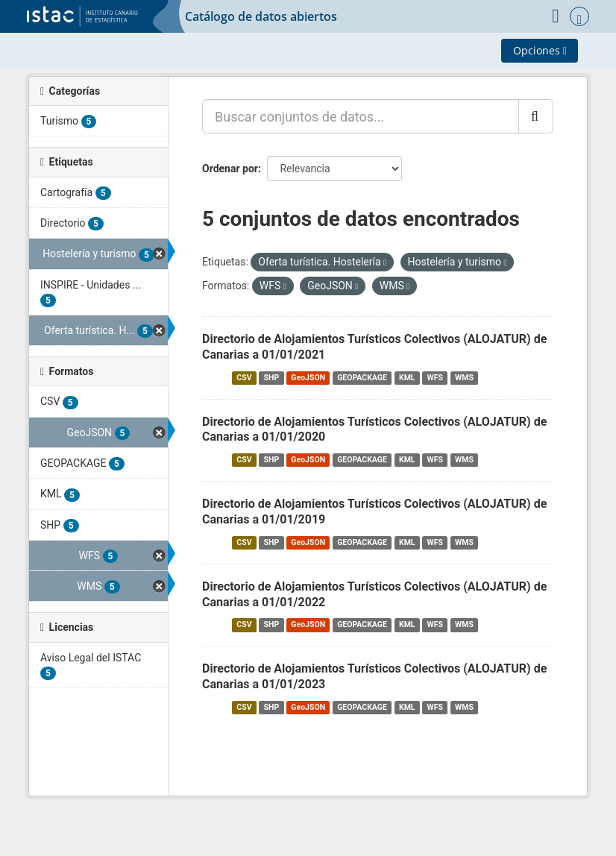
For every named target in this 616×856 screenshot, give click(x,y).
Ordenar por (230, 169)
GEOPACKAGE (362, 378)
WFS (435, 378)
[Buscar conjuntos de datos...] (361, 116)
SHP (272, 378)
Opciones (540, 50)
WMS (464, 378)
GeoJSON (308, 378)
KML (407, 378)
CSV (244, 378)
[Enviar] (536, 116)
